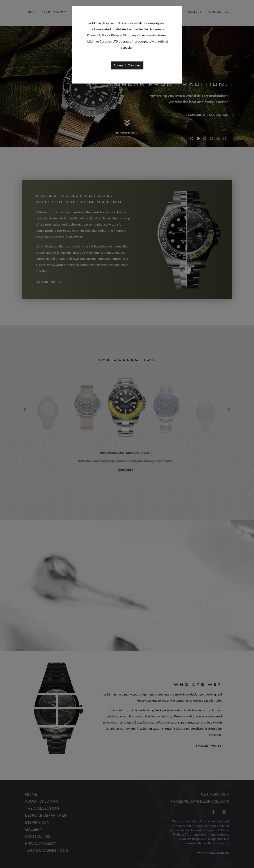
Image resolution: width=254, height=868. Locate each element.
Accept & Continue (127, 65)
